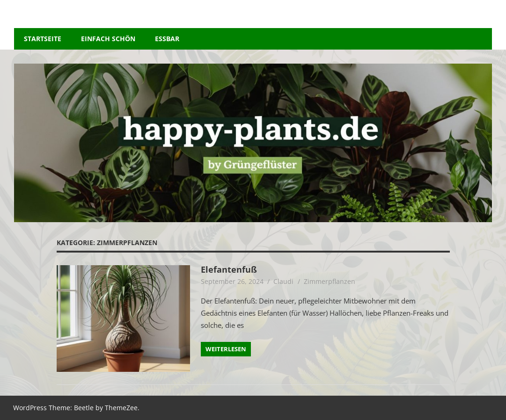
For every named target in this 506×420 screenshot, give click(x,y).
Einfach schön (108, 39)
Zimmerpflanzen (330, 281)
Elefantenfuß (231, 269)
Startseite (43, 39)
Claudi (283, 281)
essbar (167, 39)
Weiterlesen (226, 349)
